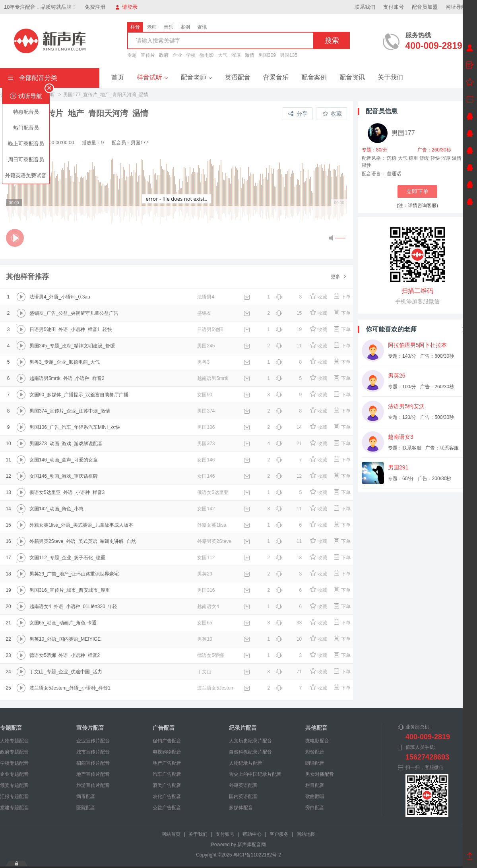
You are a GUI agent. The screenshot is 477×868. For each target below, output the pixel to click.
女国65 (205, 623)
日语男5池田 (210, 329)
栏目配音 (315, 785)
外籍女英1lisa (212, 525)
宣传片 (148, 55)
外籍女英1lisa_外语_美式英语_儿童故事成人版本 (81, 525)
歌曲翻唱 (315, 796)
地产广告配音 (167, 763)
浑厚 (236, 55)
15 (289, 313)
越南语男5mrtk (213, 378)
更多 (339, 277)
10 (289, 639)
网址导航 (459, 7)
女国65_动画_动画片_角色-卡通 (63, 623)
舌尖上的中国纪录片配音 (255, 774)
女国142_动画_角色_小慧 (56, 509)
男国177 (403, 133)
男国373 (206, 444)
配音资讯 (352, 77)
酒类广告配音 (167, 785)
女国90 (205, 395)
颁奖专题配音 (14, 785)
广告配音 (164, 728)
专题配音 (11, 728)
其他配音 (316, 728)
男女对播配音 (320, 774)
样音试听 (152, 77)
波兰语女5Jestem (216, 688)
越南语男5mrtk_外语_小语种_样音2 (67, 378)
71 (289, 672)
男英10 (205, 639)
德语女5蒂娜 (210, 655)
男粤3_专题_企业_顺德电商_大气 (65, 362)
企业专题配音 (14, 774)
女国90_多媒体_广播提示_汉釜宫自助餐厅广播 (79, 395)
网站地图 (306, 834)
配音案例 (314, 77)
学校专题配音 (14, 763)
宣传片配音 (90, 728)
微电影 (207, 55)
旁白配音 (315, 808)
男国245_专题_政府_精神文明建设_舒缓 (72, 346)
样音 (135, 27)
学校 (191, 55)
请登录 (126, 7)
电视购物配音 (167, 752)
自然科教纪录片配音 (250, 752)
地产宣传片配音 (93, 774)
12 (289, 476)
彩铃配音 (315, 752)
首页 (118, 77)
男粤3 (203, 362)
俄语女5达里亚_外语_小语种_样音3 (67, 492)
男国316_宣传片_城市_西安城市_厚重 (70, 590)
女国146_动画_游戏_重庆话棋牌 (64, 476)
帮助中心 (252, 834)
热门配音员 (26, 128)
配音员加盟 (425, 7)
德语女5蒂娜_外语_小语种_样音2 (65, 655)
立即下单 (417, 192)
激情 (250, 55)
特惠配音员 (26, 112)
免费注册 (95, 7)
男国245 (206, 346)
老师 (152, 27)
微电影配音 (317, 741)
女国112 (206, 558)
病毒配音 (86, 796)
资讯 (202, 27)
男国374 (206, 411)
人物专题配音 (14, 741)
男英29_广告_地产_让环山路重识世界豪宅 (74, 574)
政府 (164, 55)
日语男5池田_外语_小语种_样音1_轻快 (71, 329)
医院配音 (86, 808)
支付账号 (394, 7)
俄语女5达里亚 (213, 492)
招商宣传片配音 (93, 763)
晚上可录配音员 (26, 144)
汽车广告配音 (167, 774)
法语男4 (206, 297)
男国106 (206, 427)
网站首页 (171, 834)
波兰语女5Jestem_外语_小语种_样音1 (70, 688)
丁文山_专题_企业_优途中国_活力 (66, 672)
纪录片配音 (243, 728)
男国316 (206, 590)
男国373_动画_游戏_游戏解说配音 (66, 444)
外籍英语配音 (243, 785)
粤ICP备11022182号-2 (257, 855)
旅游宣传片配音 (93, 785)
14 (289, 427)
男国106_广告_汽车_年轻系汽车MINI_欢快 (75, 427)
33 (289, 623)
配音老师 (197, 77)
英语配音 (238, 77)
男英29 (205, 574)
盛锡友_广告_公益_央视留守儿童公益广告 (74, 313)
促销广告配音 (167, 741)
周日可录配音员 (26, 160)
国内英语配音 (243, 796)
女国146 (206, 460)
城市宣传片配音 (93, 752)
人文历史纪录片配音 (250, 741)
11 (289, 346)
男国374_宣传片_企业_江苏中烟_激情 (70, 411)
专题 (132, 55)
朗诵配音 (315, 763)
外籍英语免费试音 (26, 175)
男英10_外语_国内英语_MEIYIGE (65, 639)
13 (289, 558)
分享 (298, 114)
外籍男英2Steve (214, 541)
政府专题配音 (14, 752)
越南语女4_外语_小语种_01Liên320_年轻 (73, 606)
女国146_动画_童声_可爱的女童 (64, 460)
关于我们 (390, 77)
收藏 (332, 114)
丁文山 (204, 672)
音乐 (169, 27)
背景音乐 (276, 77)
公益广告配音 (167, 808)
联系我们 (365, 7)
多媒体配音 (241, 808)
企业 (177, 55)
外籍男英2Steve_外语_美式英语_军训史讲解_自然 (83, 541)
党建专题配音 (14, 808)
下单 (342, 297)
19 (289, 329)
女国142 (206, 509)
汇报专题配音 (14, 796)
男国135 (289, 55)
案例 (185, 27)
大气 (223, 55)
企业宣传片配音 (93, 741)
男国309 (267, 55)
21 (289, 444)
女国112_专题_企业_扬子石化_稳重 (67, 558)
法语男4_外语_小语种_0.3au (60, 297)
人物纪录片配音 (246, 763)
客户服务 (279, 834)
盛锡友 (204, 313)
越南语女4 (208, 606)
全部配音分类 (33, 78)
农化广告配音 (167, 796)
